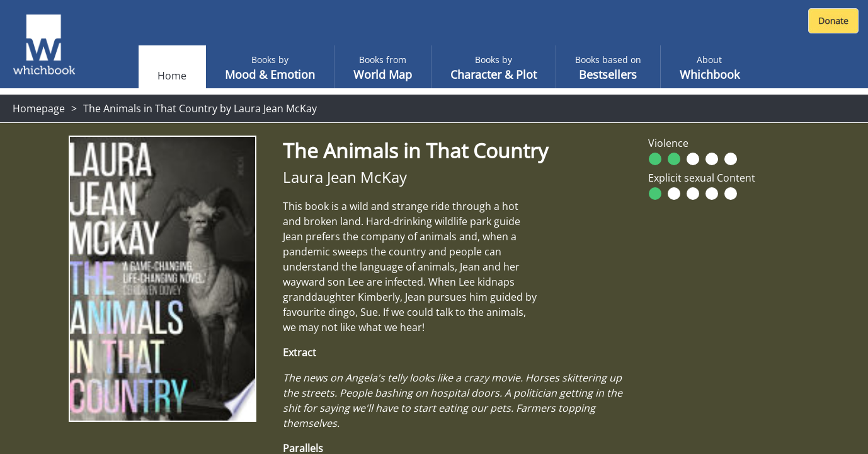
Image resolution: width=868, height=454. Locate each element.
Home (172, 76)
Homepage (39, 108)
